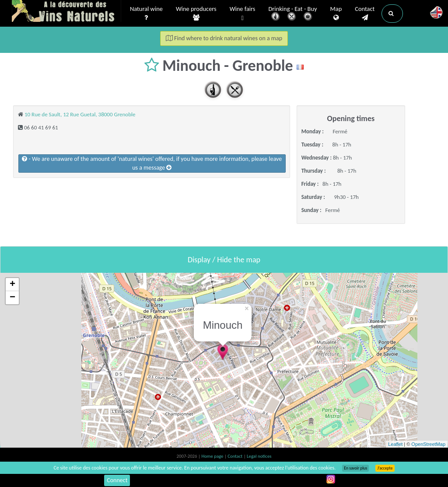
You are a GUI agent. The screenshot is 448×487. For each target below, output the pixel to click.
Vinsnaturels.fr (66, 12)
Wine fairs (243, 14)
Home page (213, 456)
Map (336, 14)
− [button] (12, 298)
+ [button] (12, 285)
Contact (365, 14)
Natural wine (146, 14)
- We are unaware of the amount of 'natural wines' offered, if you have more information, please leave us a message (152, 163)
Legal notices (259, 456)
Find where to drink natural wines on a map (224, 38)
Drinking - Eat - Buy (293, 14)
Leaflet (395, 444)
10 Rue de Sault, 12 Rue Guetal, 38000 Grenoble (80, 114)
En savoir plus (355, 468)
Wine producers (196, 14)
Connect (117, 480)
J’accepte (385, 468)
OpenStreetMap (428, 444)
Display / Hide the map (224, 260)
